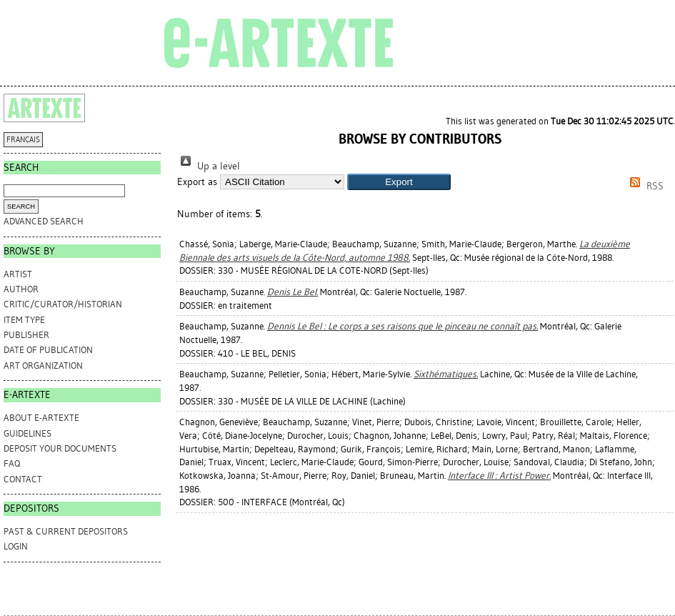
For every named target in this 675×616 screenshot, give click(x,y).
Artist (18, 274)
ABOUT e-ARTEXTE (41, 418)
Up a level (209, 166)
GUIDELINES (27, 433)
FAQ (12, 463)
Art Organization (43, 366)
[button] (399, 182)
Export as (197, 182)
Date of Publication (48, 350)
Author (21, 289)
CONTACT (23, 479)
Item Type (24, 320)
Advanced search (44, 221)
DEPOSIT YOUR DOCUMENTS (60, 448)
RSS (644, 186)
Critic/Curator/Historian (63, 304)
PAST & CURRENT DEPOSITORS (66, 531)
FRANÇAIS (23, 140)
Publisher (26, 335)
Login (16, 546)
